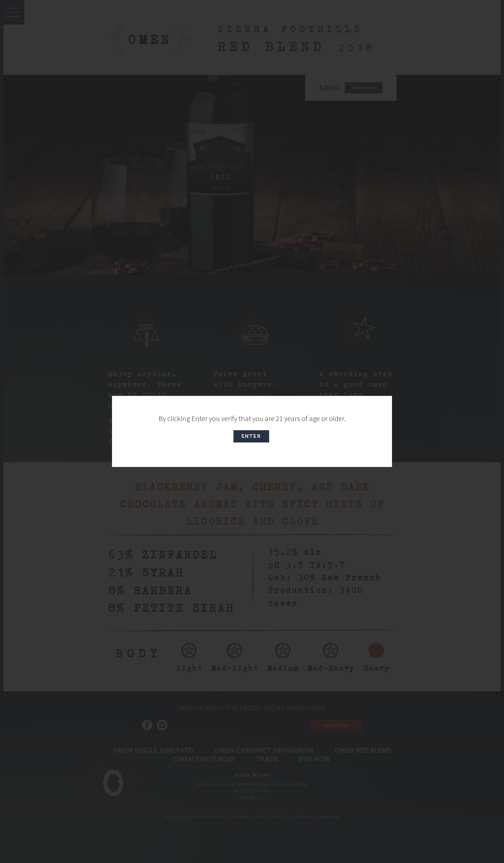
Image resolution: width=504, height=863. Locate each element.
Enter (251, 437)
